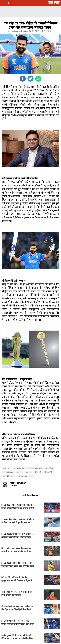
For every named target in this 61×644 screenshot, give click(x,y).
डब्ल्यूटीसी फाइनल (9, 476)
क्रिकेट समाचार (22, 476)
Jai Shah (7, 468)
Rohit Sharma (19, 468)
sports (20, 472)
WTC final (50, 468)
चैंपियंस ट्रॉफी (49, 472)
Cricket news (8, 472)
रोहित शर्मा (38, 472)
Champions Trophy (35, 468)
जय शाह (28, 472)
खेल (32, 476)
